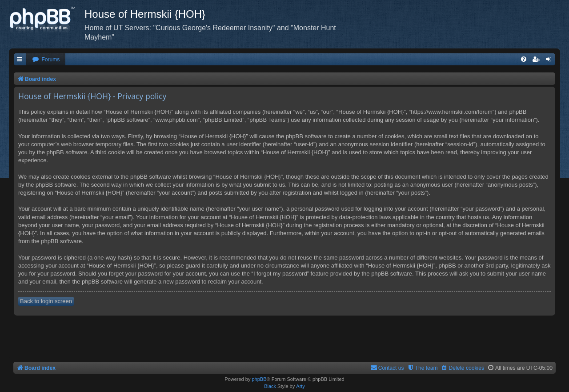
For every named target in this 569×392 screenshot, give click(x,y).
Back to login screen (46, 301)
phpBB (259, 379)
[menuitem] (46, 60)
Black (270, 386)
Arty (301, 386)
